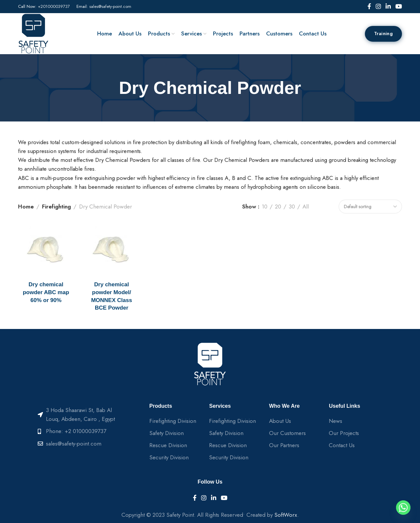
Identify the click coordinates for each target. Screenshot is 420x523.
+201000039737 (54, 6)
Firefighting (56, 207)
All (306, 207)
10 (265, 207)
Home (26, 207)
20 (278, 207)
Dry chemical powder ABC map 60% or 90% (46, 292)
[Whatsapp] (403, 508)
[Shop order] (370, 207)
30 (292, 207)
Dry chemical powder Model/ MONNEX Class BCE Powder (112, 296)
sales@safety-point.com (110, 6)
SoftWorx (286, 515)
